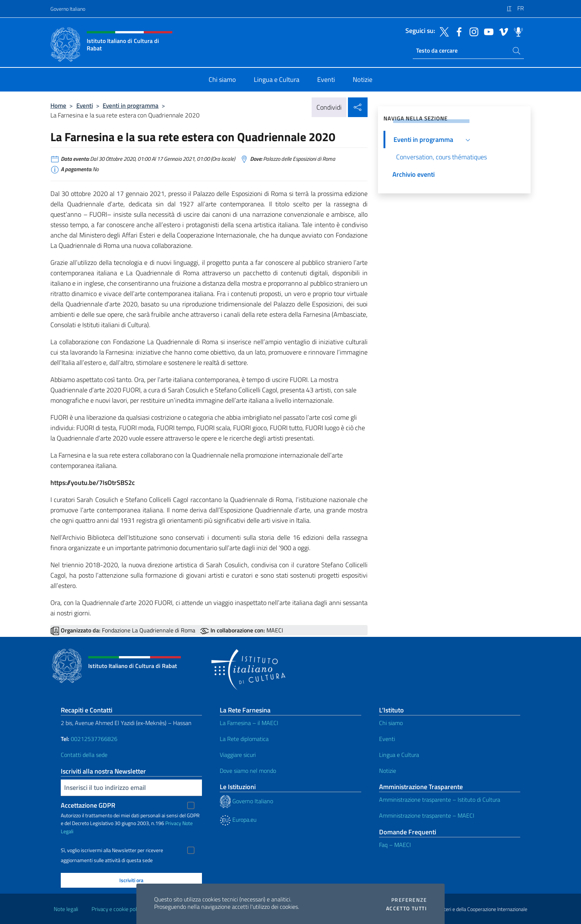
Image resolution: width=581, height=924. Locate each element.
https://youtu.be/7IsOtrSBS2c (93, 483)
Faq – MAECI (395, 845)
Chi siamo (391, 723)
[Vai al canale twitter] (442, 31)
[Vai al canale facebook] (457, 31)
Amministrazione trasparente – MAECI (427, 815)
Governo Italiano (68, 9)
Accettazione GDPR (88, 805)
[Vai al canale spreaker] (517, 31)
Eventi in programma (131, 105)
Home (58, 105)
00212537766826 (94, 739)
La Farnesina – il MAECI (249, 723)
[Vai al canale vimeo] (502, 31)
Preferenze (409, 900)
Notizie (388, 771)
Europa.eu (238, 820)
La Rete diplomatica (244, 739)
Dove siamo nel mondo (248, 771)
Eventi (85, 105)
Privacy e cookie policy (117, 909)
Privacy (173, 823)
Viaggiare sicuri (238, 755)
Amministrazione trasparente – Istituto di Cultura (440, 800)
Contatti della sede (84, 755)
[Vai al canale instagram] (472, 31)
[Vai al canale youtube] (487, 31)
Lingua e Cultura (399, 755)
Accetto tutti (406, 908)
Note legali (66, 909)
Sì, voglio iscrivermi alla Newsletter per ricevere (112, 850)
